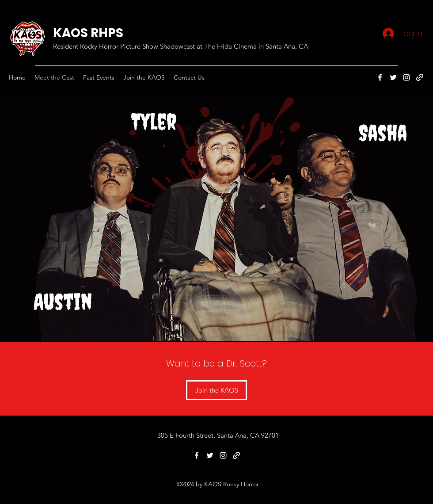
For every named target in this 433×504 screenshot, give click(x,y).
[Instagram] (406, 77)
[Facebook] (380, 77)
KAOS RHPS (88, 33)
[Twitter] (393, 77)
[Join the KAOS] (216, 390)
